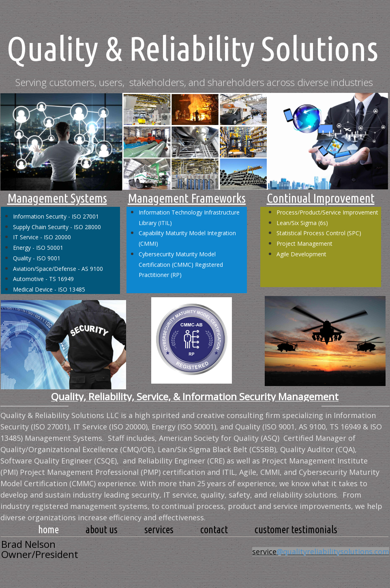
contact (214, 530)
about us (102, 530)
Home (48, 530)
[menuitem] (48, 530)
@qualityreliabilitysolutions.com (333, 552)
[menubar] (188, 530)
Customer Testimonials (296, 530)
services (159, 530)
